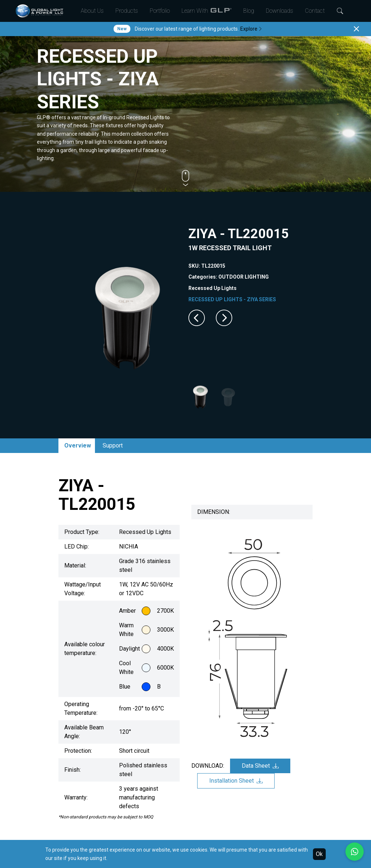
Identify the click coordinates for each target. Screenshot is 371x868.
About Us (92, 11)
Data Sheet (260, 766)
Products (127, 11)
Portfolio (160, 11)
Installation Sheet (236, 781)
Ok (319, 854)
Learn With (206, 11)
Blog (249, 11)
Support (113, 445)
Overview (78, 445)
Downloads (280, 11)
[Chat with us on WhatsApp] (355, 852)
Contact (315, 11)
